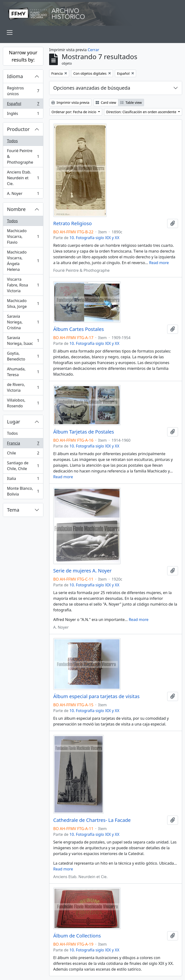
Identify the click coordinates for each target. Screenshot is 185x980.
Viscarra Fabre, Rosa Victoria (23, 285)
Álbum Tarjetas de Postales (84, 432)
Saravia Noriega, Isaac (23, 341)
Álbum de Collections (77, 936)
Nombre (16, 209)
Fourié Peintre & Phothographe (23, 156)
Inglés (23, 114)
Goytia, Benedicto (23, 356)
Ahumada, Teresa (23, 372)
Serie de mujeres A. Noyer (82, 571)
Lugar (14, 422)
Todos (12, 141)
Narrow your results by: (23, 56)
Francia (23, 444)
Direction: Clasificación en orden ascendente (142, 112)
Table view (131, 102)
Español (23, 105)
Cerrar (93, 50)
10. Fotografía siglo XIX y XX (94, 238)
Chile (23, 454)
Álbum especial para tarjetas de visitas (96, 696)
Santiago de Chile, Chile (23, 466)
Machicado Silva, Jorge (23, 304)
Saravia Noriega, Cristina (23, 322)
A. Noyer (23, 194)
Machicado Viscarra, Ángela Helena (23, 261)
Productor (18, 129)
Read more (159, 263)
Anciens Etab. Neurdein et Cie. (23, 178)
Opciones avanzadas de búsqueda (92, 88)
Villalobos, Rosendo (23, 403)
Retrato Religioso (73, 223)
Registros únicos (23, 91)
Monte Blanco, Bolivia (23, 491)
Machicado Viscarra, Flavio (23, 236)
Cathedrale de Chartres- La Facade (92, 820)
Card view (106, 102)
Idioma (15, 76)
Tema (13, 510)
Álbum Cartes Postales (79, 329)
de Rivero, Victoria (23, 387)
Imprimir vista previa (70, 102)
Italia (23, 480)
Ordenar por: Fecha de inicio (74, 112)
